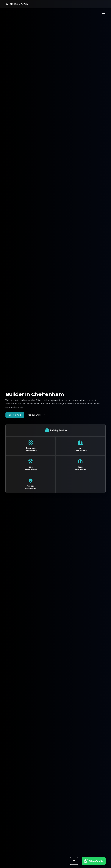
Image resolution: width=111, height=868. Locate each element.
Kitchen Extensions (31, 487)
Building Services (58, 430)
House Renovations (31, 468)
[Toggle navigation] (104, 14)
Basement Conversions (31, 449)
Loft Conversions (80, 449)
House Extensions (80, 468)
